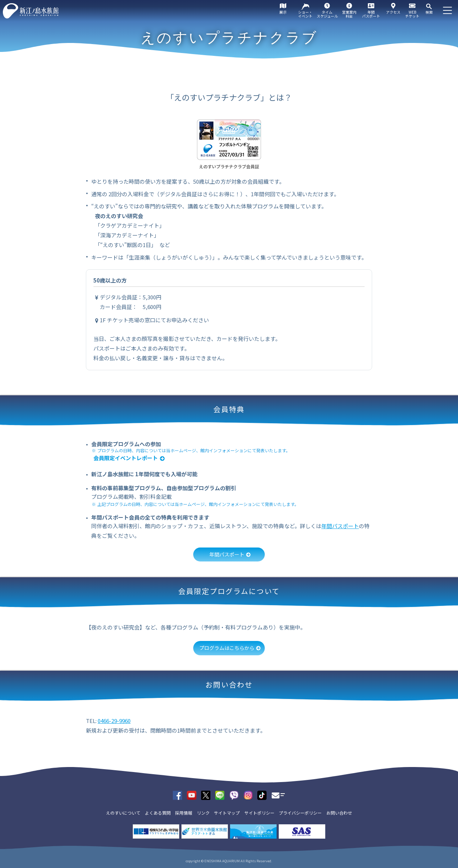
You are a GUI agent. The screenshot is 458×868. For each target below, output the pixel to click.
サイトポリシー (259, 813)
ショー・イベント (305, 14)
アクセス (393, 12)
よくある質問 (158, 813)
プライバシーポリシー (300, 813)
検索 (429, 12)
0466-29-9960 (114, 721)
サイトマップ (227, 813)
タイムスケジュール (327, 14)
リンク (203, 813)
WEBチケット (412, 14)
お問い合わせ (339, 813)
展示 (283, 12)
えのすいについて (123, 813)
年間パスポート (371, 14)
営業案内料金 (349, 14)
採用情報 (184, 813)
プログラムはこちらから (227, 648)
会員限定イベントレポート (126, 458)
